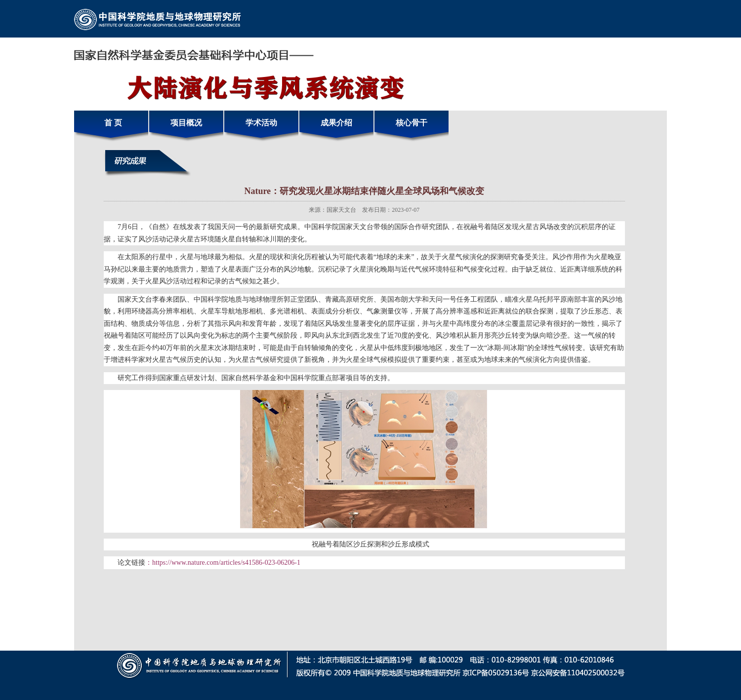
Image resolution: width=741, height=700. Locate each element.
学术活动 (261, 123)
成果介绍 (336, 123)
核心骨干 (412, 123)
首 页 (111, 123)
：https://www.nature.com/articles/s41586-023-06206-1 (223, 563)
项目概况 (186, 123)
